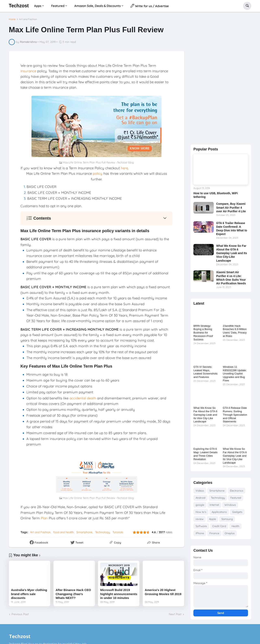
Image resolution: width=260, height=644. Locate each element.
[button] (247, 6)
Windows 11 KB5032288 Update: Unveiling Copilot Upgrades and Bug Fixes (235, 375)
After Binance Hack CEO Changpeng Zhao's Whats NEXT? (73, 592)
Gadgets (237, 513)
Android (200, 499)
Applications (219, 513)
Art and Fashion (28, 18)
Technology (102, 531)
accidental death (83, 396)
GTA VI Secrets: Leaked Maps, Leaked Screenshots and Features (205, 374)
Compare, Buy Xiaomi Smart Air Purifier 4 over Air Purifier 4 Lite (231, 209)
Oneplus (230, 535)
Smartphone (84, 531)
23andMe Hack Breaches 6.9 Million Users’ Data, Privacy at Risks (235, 333)
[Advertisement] (221, 79)
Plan (44, 516)
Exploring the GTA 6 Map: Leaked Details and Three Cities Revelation (205, 456)
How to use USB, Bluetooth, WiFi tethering (216, 197)
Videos (200, 492)
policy (98, 172)
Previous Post (20, 613)
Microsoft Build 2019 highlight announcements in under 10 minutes (119, 592)
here (124, 166)
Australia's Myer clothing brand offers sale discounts (29, 592)
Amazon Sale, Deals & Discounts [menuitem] (97, 6)
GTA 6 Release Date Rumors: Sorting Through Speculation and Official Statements (235, 416)
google (200, 506)
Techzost (19, 6)
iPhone (200, 535)
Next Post (175, 613)
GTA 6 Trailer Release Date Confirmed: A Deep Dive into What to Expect (232, 230)
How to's (201, 513)
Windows (230, 506)
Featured (236, 499)
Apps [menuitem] (38, 6)
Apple (212, 521)
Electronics (237, 492)
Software (201, 528)
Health (235, 528)
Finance (214, 535)
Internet (214, 506)
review (200, 521)
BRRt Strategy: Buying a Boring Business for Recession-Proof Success (203, 334)
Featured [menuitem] (58, 6)
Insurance (28, 69)
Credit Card (219, 528)
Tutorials (118, 531)
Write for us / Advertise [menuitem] (150, 6)
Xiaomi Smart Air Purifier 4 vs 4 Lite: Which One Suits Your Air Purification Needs (231, 280)
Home (12, 18)
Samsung (227, 521)
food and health (63, 531)
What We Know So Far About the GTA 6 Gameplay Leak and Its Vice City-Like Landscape (232, 255)
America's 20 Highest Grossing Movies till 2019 (163, 590)
